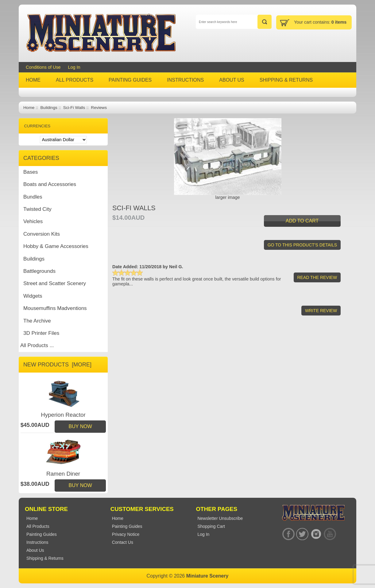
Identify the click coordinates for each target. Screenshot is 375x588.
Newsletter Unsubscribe (220, 518)
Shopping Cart (211, 526)
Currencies (37, 126)
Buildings (49, 108)
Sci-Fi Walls (74, 108)
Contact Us (123, 542)
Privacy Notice (126, 534)
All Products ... (37, 345)
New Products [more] (57, 365)
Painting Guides (127, 526)
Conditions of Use (43, 67)
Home (29, 108)
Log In (74, 67)
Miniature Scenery (207, 576)
